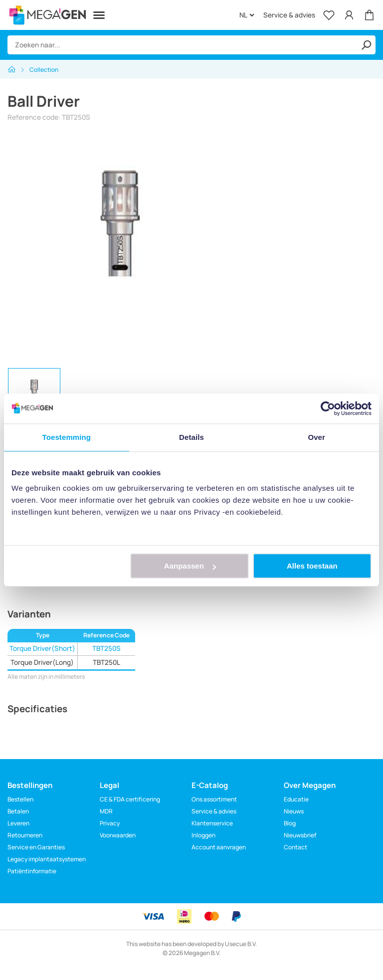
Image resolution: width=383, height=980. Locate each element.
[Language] (247, 15)
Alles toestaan (312, 566)
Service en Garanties (36, 847)
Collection (44, 70)
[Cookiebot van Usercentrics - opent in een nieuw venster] (328, 408)
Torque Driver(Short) (42, 648)
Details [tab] (191, 437)
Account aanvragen (219, 847)
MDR (106, 811)
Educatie (296, 799)
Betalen (18, 811)
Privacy (110, 823)
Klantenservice (212, 823)
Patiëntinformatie (32, 871)
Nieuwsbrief (300, 835)
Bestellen (20, 799)
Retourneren (25, 835)
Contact (295, 847)
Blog (290, 823)
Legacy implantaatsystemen (47, 859)
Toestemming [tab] (67, 437)
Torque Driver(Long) (42, 662)
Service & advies (289, 15)
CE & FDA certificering (130, 799)
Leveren (18, 823)
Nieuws (294, 811)
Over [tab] (316, 437)
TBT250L (106, 662)
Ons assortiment (214, 799)
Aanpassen (190, 566)
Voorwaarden (118, 835)
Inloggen (203, 835)
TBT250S (106, 648)
